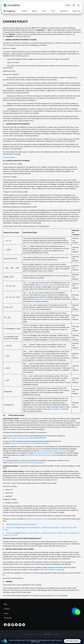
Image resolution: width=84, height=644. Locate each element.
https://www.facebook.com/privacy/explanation (26, 463)
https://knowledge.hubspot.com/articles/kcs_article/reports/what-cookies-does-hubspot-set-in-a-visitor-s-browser (42, 534)
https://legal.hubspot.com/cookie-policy (21, 524)
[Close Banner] (2, 641)
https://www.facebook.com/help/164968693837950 (27, 438)
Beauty (34, 11)
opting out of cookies (42, 299)
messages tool (56, 409)
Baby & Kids (76, 11)
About (6, 613)
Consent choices (9, 157)
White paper (56, 634)
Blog (5, 604)
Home (53, 11)
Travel (44, 11)
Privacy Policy (38, 634)
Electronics (64, 11)
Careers (7, 609)
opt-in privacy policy (46, 285)
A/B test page (30, 309)
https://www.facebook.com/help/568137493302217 (30, 443)
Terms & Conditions (28, 634)
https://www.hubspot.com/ (36, 519)
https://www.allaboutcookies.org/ (52, 570)
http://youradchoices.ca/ (43, 453)
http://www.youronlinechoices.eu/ (38, 455)
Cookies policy (47, 634)
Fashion (24, 11)
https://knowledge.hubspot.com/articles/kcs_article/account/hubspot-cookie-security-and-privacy (40, 529)
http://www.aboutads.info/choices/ (53, 451)
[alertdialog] (42, 641)
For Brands (8, 618)
